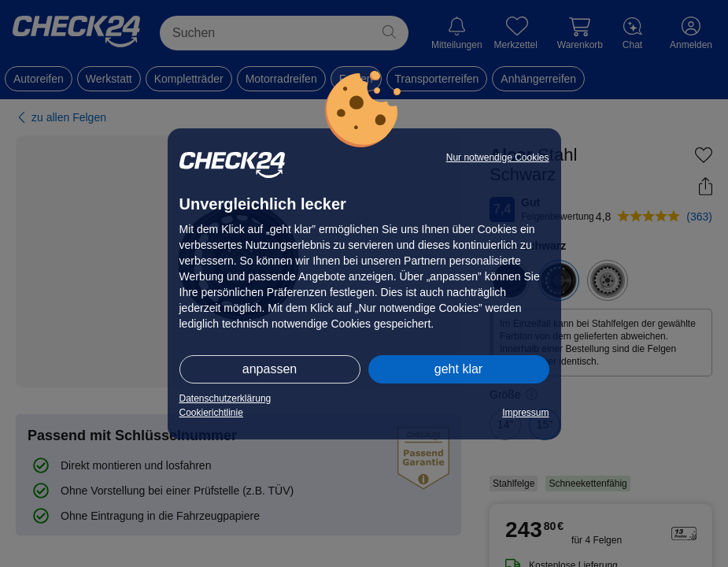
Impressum (525, 413)
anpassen (270, 369)
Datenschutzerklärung (225, 398)
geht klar (458, 369)
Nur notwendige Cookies (498, 157)
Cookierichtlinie (211, 413)
